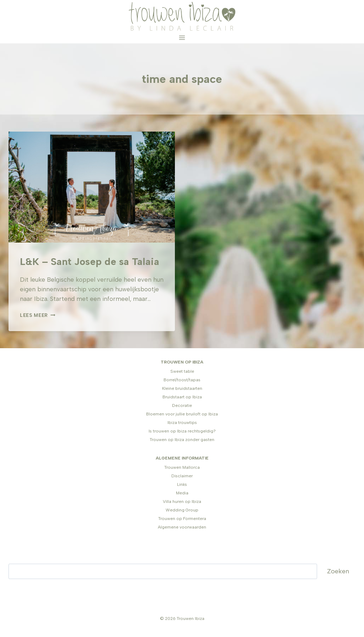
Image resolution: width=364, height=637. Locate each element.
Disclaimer (182, 476)
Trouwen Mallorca (182, 467)
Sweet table (182, 371)
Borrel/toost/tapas (182, 380)
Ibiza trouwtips (182, 423)
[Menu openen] (182, 38)
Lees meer (38, 315)
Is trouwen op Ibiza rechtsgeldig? (182, 431)
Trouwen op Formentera (182, 519)
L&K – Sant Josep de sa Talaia (90, 261)
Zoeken (338, 571)
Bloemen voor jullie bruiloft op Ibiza (182, 414)
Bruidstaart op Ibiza (182, 397)
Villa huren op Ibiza (182, 501)
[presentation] (92, 187)
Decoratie (182, 405)
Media (182, 493)
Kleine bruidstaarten (182, 388)
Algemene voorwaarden (182, 527)
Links (182, 484)
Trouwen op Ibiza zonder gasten (182, 440)
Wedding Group (182, 510)
